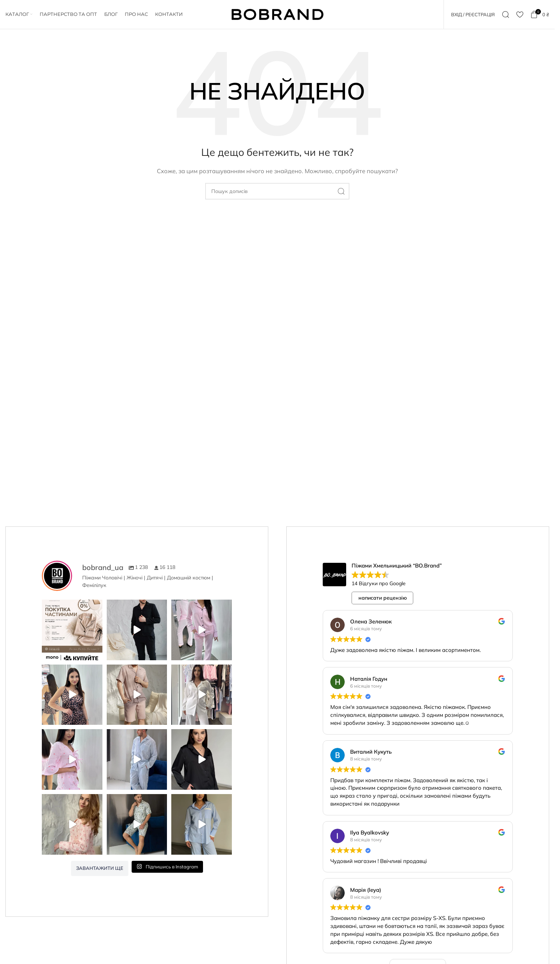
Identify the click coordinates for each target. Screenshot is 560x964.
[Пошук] (506, 14)
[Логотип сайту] (277, 14)
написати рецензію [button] (383, 598)
